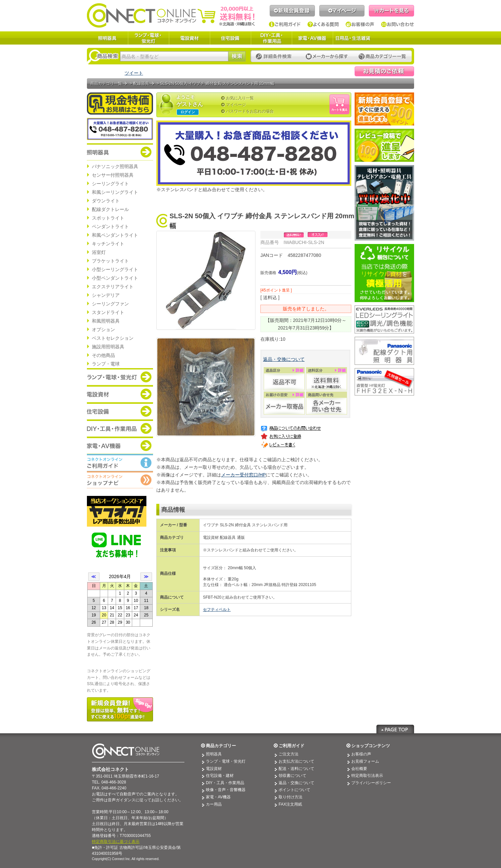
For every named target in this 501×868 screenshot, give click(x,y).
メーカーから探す (327, 57)
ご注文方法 (289, 754)
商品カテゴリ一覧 (106, 84)
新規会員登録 (292, 11)
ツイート (134, 73)
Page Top (395, 729)
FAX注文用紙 (290, 804)
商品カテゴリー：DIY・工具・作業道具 (120, 428)
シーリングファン (110, 304)
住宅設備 (230, 38)
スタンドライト (108, 312)
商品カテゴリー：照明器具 (120, 152)
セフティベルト (217, 609)
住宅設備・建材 (220, 776)
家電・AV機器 (312, 38)
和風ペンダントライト (115, 235)
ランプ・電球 (106, 364)
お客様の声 (360, 24)
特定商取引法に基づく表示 (116, 842)
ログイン (188, 112)
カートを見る (391, 11)
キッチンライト (108, 244)
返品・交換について (284, 359)
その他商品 (103, 355)
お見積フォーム (365, 761)
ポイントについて (294, 790)
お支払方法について (296, 761)
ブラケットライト (110, 261)
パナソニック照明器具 (115, 166)
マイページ (342, 11)
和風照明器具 (106, 321)
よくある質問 (323, 24)
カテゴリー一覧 (382, 57)
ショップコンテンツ (371, 746)
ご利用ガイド (285, 24)
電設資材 (189, 38)
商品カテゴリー (221, 746)
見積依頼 (384, 71)
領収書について (292, 776)
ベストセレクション (113, 338)
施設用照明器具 (108, 347)
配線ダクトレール (110, 209)
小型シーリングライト (115, 269)
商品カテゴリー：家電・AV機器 (120, 445)
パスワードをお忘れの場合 (250, 111)
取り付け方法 (290, 797)
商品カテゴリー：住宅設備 (120, 411)
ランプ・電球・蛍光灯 (148, 38)
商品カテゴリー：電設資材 (120, 394)
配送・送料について (296, 769)
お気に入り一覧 (240, 98)
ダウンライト (106, 201)
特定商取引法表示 (367, 776)
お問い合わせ (398, 24)
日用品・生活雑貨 (353, 38)
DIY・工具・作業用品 (271, 38)
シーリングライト (110, 184)
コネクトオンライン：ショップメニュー (120, 480)
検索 (237, 56)
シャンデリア (106, 295)
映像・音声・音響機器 (226, 790)
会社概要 (359, 769)
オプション (103, 330)
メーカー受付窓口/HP (243, 475)
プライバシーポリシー (371, 783)
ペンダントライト (110, 226)
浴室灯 (99, 252)
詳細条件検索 (275, 57)
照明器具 (107, 38)
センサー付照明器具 (113, 175)
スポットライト (108, 218)
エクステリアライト (113, 287)
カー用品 (214, 804)
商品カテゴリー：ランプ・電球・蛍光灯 (120, 377)
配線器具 (141, 84)
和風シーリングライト (115, 192)
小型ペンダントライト (115, 278)
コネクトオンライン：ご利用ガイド (120, 463)
